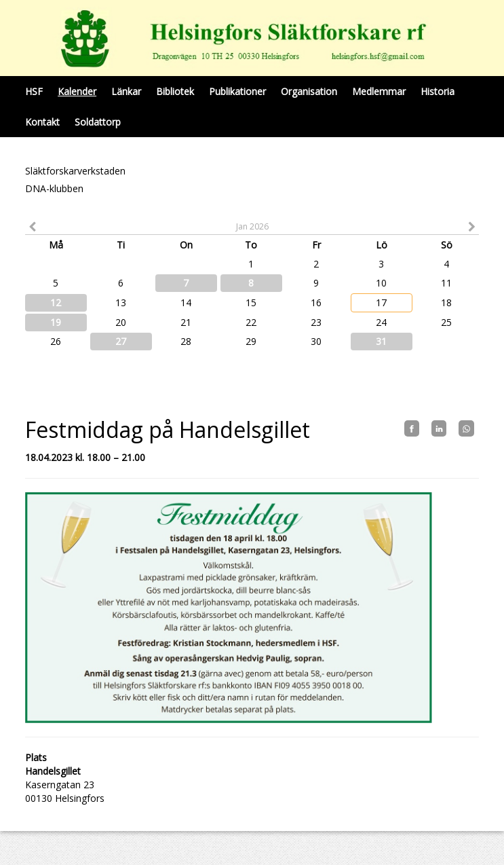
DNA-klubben (54, 188)
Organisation (309, 91)
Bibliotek (175, 91)
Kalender (77, 91)
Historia (438, 91)
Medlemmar (379, 91)
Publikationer (237, 91)
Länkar (126, 91)
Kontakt (42, 122)
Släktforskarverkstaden (75, 171)
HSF (34, 91)
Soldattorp (98, 122)
